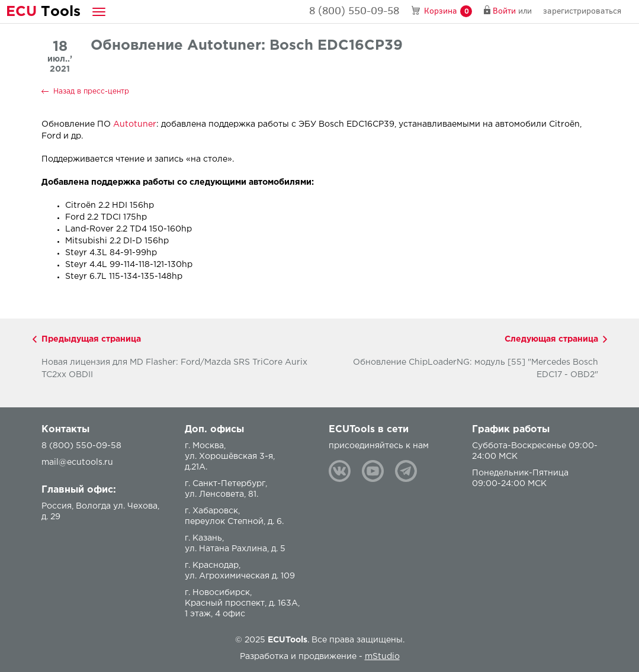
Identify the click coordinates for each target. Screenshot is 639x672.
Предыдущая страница (91, 339)
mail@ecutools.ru (77, 462)
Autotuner (135, 124)
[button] (99, 12)
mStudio (382, 657)
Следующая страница (551, 339)
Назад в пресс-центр (91, 91)
